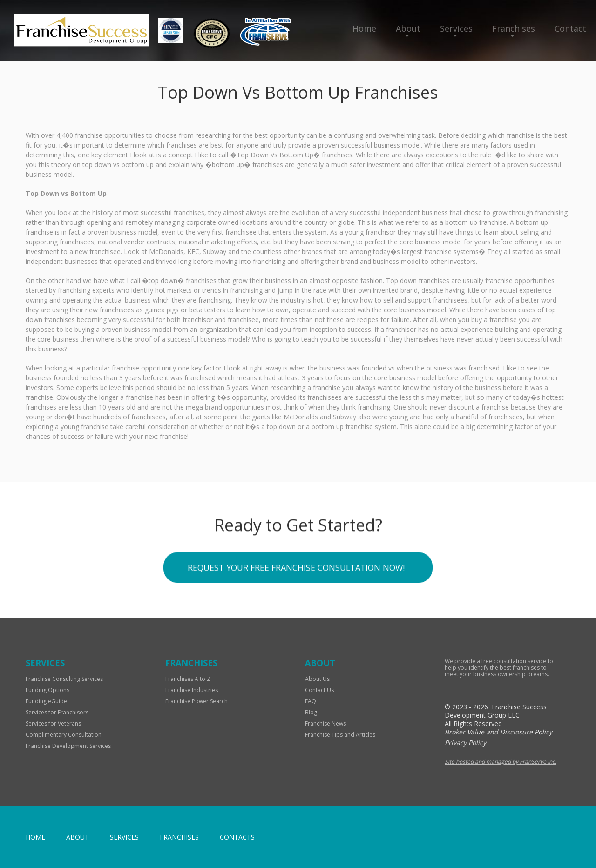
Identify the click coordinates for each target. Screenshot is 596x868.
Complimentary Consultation (64, 735)
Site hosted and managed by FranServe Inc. (501, 762)
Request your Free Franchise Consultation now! (296, 570)
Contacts (237, 838)
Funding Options (47, 690)
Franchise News (325, 724)
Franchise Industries (192, 690)
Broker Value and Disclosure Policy (498, 732)
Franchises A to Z (188, 679)
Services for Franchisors (57, 713)
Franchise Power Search (196, 702)
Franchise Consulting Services (64, 679)
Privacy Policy (465, 743)
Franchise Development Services (68, 746)
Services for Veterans (53, 724)
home (35, 838)
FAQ (311, 702)
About (408, 28)
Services (456, 28)
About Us (317, 679)
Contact (570, 28)
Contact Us (319, 690)
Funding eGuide (46, 702)
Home (364, 28)
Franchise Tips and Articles (340, 735)
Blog (311, 713)
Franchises (514, 28)
